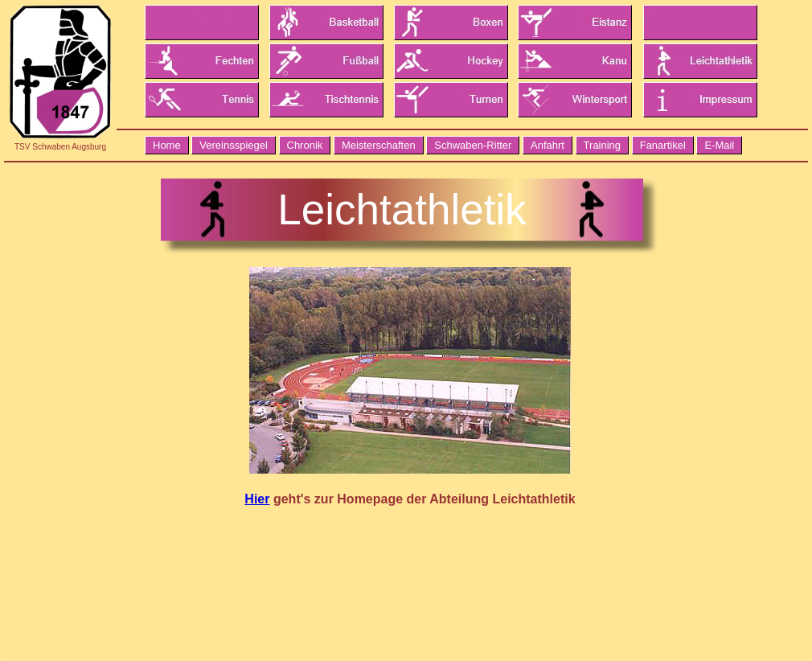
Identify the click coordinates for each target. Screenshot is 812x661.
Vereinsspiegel (234, 145)
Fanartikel (663, 145)
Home (167, 145)
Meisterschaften (379, 145)
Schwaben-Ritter (473, 145)
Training (602, 145)
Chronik (305, 145)
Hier (257, 499)
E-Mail (719, 145)
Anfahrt (547, 145)
